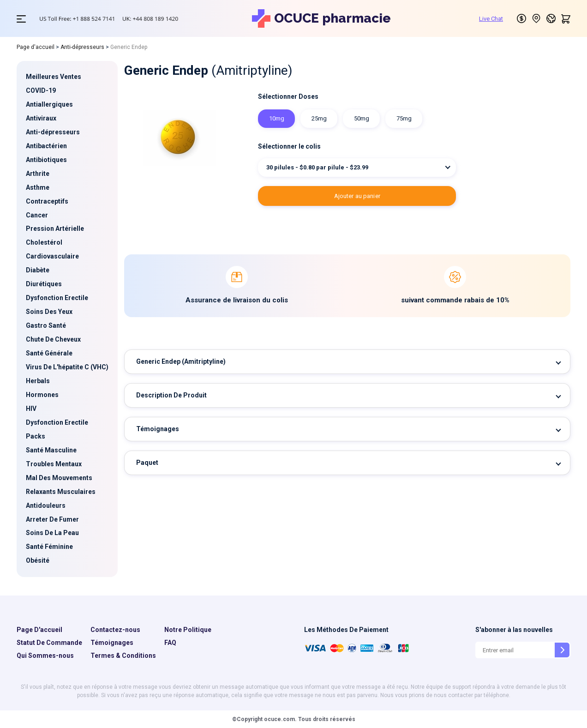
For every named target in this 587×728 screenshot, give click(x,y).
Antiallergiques (49, 104)
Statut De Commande (49, 643)
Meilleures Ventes (54, 77)
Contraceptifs (47, 201)
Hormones (42, 395)
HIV (31, 409)
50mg (362, 118)
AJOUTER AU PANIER (357, 196)
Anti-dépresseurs (82, 47)
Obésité (38, 560)
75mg (404, 118)
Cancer (37, 215)
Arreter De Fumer (52, 519)
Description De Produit (171, 395)
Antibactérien (46, 146)
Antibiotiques (46, 160)
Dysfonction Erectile (57, 298)
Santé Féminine (49, 547)
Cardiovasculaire (52, 256)
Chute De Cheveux (53, 339)
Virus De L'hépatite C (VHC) (67, 367)
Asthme (38, 187)
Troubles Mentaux (54, 464)
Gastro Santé (46, 325)
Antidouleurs (46, 505)
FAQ (170, 643)
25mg (319, 118)
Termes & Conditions (123, 656)
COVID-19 (41, 90)
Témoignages (158, 429)
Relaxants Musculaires (61, 492)
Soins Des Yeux (49, 312)
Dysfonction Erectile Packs (57, 429)
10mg (277, 118)
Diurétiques (44, 284)
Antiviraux (41, 118)
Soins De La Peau (52, 533)
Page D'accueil (39, 630)
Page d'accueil (36, 47)
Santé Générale (49, 353)
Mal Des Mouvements (59, 478)
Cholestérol (44, 242)
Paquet (147, 463)
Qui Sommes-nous (45, 656)
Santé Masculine (51, 450)
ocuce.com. (280, 719)
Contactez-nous (115, 630)
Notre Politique (188, 630)
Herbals (38, 381)
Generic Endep (181, 361)
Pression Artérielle (55, 229)
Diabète (38, 270)
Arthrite (38, 174)
